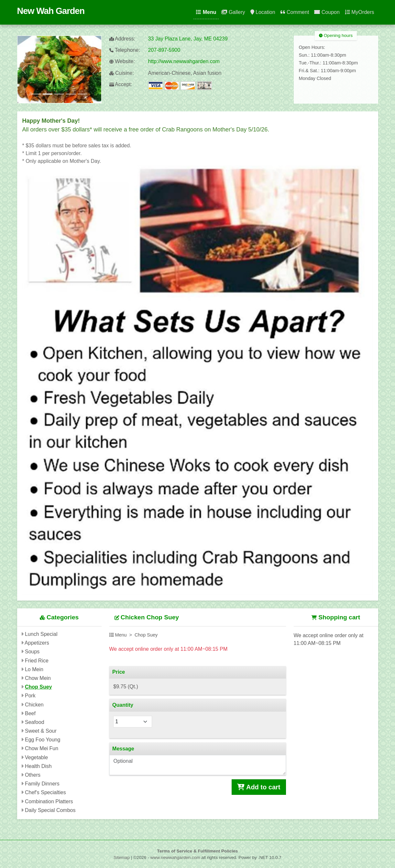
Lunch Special (41, 634)
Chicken (34, 705)
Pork (30, 696)
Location (263, 12)
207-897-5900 (164, 50)
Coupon (327, 12)
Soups (32, 652)
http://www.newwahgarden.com (184, 61)
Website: (122, 61)
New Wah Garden (51, 11)
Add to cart (259, 787)
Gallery (233, 12)
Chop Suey (38, 687)
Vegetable (36, 757)
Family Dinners (42, 784)
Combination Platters (49, 801)
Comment (295, 12)
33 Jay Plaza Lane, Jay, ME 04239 (188, 39)
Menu (206, 12)
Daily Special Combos (50, 810)
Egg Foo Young (43, 740)
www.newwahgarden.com (175, 857)
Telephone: (125, 50)
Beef (30, 713)
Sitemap (122, 857)
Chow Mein (38, 678)
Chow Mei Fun (42, 748)
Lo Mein (34, 669)
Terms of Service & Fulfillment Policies (198, 851)
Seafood (35, 722)
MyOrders (360, 12)
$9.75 (126, 687)
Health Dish (38, 766)
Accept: (121, 84)
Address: (122, 39)
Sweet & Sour (41, 731)
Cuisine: (122, 73)
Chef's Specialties (45, 792)
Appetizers (37, 643)
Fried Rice (37, 661)
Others (33, 775)
